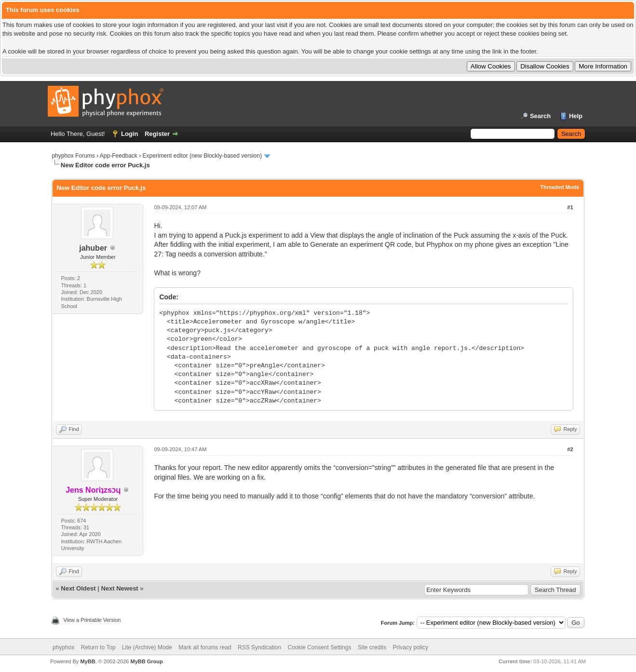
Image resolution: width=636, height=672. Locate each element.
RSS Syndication (259, 647)
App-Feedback (119, 156)
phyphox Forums (73, 156)
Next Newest (119, 588)
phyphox (63, 647)
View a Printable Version (92, 620)
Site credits (372, 647)
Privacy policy (411, 647)
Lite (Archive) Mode (147, 647)
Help (576, 116)
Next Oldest (78, 588)
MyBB (88, 661)
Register (157, 134)
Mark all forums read (205, 647)
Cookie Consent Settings (319, 647)
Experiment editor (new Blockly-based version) (202, 156)
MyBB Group (147, 661)
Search (540, 116)
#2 (570, 449)
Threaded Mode (560, 187)
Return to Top (98, 647)
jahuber (93, 248)
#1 (570, 207)
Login (129, 134)
